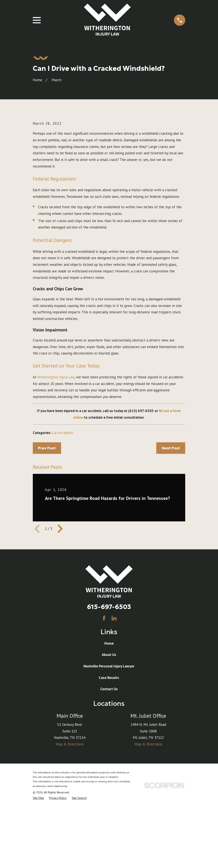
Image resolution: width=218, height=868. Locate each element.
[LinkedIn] (114, 691)
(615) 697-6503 (141, 483)
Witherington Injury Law (56, 450)
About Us (109, 727)
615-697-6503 (109, 679)
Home (109, 716)
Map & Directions (70, 817)
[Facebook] (104, 691)
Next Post (171, 521)
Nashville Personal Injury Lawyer (109, 739)
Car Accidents (63, 505)
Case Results (109, 750)
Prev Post (47, 521)
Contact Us (109, 762)
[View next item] (60, 601)
